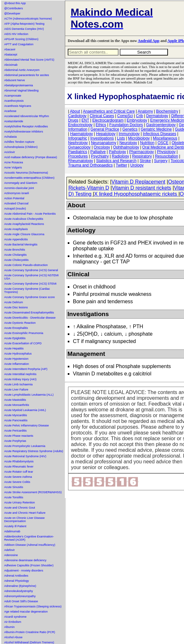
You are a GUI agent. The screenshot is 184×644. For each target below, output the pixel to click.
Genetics (130, 129)
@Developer (12, 13)
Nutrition (147, 143)
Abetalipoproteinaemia (19, 85)
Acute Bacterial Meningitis (21, 245)
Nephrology (78, 143)
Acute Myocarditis (16, 415)
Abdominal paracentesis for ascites (27, 75)
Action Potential (14, 198)
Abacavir (10, 49)
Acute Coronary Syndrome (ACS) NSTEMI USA (31, 277)
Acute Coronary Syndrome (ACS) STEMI (30, 284)
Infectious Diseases (160, 134)
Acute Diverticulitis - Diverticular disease (30, 318)
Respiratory (142, 156)
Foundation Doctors (126, 125)
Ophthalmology (126, 147)
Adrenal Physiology (17, 581)
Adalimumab (12, 531)
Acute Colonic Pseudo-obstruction (26, 265)
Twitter (122, 165)
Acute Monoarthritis (17, 405)
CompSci (125, 116)
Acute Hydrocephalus (18, 354)
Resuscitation (167, 156)
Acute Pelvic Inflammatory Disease (26, 425)
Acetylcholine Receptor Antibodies (26, 126)
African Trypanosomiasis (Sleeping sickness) (33, 606)
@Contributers (13, 8)
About (75, 111)
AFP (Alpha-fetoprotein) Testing (24, 24)
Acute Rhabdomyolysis (19, 461)
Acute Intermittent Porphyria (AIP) (26, 369)
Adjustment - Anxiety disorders (24, 571)
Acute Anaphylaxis (16, 229)
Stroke (145, 161)
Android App (149, 41)
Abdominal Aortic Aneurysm (22, 70)
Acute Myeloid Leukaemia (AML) (25, 410)
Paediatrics (78, 152)
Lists (121, 138)
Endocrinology (80, 125)
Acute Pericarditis (15, 431)
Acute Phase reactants (19, 436)
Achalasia (10, 137)
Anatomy (145, 111)
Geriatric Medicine (156, 129)
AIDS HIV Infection (16, 34)
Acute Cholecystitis (16, 260)
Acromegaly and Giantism (21, 183)
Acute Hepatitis (14, 348)
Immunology (129, 134)
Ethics (101, 125)
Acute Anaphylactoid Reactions (24, 224)
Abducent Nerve (15, 80)
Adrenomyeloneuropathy (20, 596)
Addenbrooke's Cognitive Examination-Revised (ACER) (29, 538)
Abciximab (11, 65)
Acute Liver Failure (16, 390)
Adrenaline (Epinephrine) (20, 586)
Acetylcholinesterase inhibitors (24, 132)
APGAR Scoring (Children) (21, 39)
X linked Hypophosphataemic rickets (136, 194)
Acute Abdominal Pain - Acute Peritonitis (30, 214)
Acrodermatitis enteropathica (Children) (29, 178)
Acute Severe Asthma (18, 477)
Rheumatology (80, 161)
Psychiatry (100, 156)
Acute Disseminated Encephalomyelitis (29, 313)
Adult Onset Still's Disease (21, 601)
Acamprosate (13, 96)
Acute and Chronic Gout (20, 508)
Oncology (102, 147)
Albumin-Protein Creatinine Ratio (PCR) (30, 632)
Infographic (78, 138)
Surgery (161, 161)
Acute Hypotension (16, 359)
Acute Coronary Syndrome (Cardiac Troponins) (27, 290)
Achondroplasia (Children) (21, 147)
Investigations (102, 138)
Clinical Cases (102, 116)
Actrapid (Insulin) (15, 209)
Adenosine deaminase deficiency (25, 560)
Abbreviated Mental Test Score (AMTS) (29, 60)
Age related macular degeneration (26, 612)
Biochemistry (167, 111)
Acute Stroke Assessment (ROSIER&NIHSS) (33, 492)
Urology (137, 165)
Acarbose (10, 111)
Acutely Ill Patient (15, 526)
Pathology (117, 152)
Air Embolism (13, 622)
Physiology (166, 152)
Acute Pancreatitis (16, 420)
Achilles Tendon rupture (19, 142)
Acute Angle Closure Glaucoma (24, 234)
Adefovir (9, 550)
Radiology (120, 156)
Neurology (128, 143)
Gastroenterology (161, 125)
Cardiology (77, 116)
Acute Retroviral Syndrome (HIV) (25, 456)
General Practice (105, 129)
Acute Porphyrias (15, 441)
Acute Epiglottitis (15, 338)
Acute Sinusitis (14, 487)
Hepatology (106, 134)
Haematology (81, 134)
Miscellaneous (165, 138)
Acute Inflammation (17, 364)
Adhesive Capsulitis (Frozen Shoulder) (29, 565)
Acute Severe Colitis (17, 482)
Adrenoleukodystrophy (19, 591)
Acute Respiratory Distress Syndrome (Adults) (34, 451)
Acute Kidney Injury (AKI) (20, 379)
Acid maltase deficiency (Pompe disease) (31, 157)
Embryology (137, 120)
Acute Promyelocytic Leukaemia (25, 446)
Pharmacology (141, 152)
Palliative (98, 152)
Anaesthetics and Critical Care (109, 111)
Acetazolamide (14, 121)
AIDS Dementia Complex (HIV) (24, 29)
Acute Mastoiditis (15, 400)
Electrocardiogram (108, 120)
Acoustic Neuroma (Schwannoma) (26, 173)
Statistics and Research (116, 161)
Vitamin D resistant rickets (141, 188)
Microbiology (139, 138)
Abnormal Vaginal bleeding (21, 90)
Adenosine (11, 555)
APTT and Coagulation (19, 44)
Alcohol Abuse (13, 637)
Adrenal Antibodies (16, 576)
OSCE (163, 143)
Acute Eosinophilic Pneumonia (24, 333)
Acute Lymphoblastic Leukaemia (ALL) (29, 395)
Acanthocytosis (14, 101)
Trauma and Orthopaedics (90, 165)
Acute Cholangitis (15, 255)
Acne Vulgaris (13, 167)
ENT (85, 120)
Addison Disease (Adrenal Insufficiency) (30, 545)
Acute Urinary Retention (20, 502)
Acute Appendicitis (16, 239)
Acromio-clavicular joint (19, 188)
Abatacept (11, 55)
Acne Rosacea (14, 162)
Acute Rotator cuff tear (19, 472)
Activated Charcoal (16, 203)
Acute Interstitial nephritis (20, 374)
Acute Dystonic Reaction (20, 323)
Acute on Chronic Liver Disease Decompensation (24, 519)
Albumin (9, 627)
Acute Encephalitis (16, 328)
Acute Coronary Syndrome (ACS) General (31, 270)
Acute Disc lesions (16, 307)
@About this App (15, 3)
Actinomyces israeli (17, 193)
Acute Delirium (14, 302)
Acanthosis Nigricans (18, 106)
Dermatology (157, 116)
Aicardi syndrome (15, 617)
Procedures (78, 156)
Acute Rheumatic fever (19, 467)
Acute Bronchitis (15, 250)
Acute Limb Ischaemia (18, 384)
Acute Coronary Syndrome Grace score (30, 297)
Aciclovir (10, 152)
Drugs (73, 120)
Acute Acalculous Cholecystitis (24, 219)
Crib (139, 116)
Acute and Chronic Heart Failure (25, 513)
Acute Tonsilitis (14, 497)
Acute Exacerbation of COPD (23, 343)
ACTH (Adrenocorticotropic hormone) (28, 19)
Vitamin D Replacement (138, 182)
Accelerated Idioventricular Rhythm (27, 116)
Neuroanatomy (104, 143)
